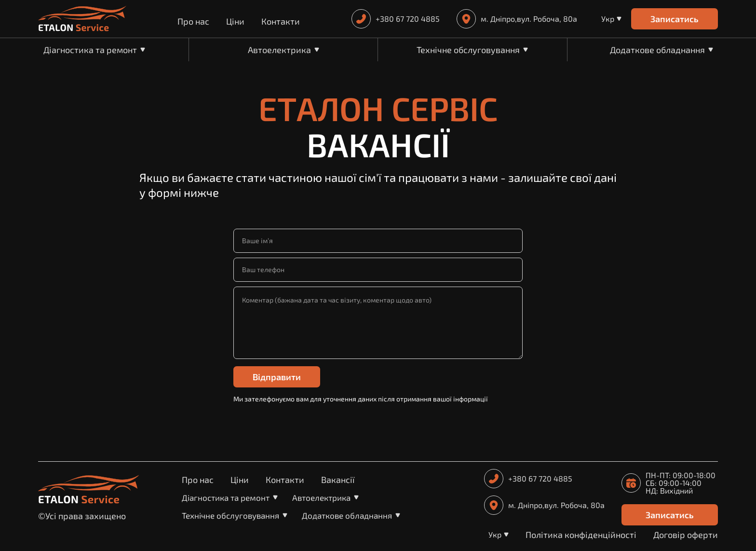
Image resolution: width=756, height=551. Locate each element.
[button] (611, 19)
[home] (82, 19)
